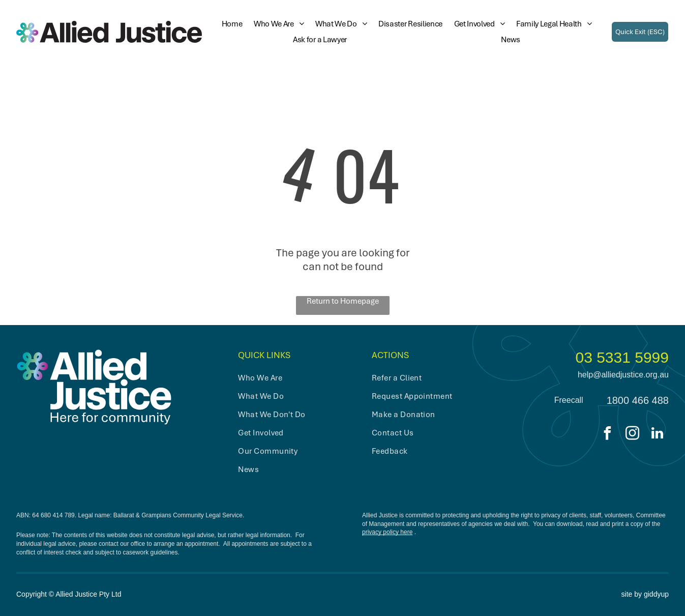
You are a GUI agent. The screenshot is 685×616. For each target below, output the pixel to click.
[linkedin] (658, 435)
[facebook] (608, 435)
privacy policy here (387, 532)
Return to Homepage (343, 301)
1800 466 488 (638, 400)
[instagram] (633, 435)
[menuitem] (228, 24)
